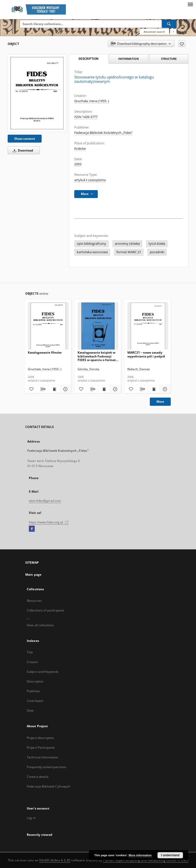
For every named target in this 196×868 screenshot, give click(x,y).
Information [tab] (128, 59)
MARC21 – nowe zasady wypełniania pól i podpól (146, 354)
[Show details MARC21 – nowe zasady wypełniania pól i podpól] (164, 389)
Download (22, 150)
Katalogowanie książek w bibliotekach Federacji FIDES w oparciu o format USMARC (97, 356)
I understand (170, 855)
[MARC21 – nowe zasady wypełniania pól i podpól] (148, 326)
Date (30, 710)
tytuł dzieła (157, 244)
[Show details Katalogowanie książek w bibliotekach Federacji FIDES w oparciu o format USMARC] (115, 389)
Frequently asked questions (47, 767)
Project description (40, 738)
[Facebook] (32, 529)
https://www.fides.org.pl (49, 522)
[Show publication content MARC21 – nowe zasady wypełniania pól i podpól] (154, 389)
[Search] (169, 24)
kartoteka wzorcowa (92, 252)
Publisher (34, 691)
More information (140, 855)
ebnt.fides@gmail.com (45, 501)
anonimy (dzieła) (127, 244)
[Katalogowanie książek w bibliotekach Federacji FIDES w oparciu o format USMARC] (98, 326)
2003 (78, 164)
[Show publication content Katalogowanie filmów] (54, 389)
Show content (25, 139)
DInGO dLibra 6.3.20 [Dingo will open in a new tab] (55, 860)
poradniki (157, 252)
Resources (34, 601)
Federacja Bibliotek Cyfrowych (48, 786)
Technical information (43, 757)
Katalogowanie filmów (45, 352)
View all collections (40, 625)
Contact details (38, 777)
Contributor (35, 701)
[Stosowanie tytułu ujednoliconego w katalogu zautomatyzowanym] (37, 93)
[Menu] (190, 4)
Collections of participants (46, 610)
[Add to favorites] (182, 44)
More (160, 402)
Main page (33, 575)
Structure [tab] (169, 59)
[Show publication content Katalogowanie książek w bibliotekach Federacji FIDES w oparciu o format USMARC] (104, 389)
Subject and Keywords (43, 672)
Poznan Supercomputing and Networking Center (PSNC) (146, 860)
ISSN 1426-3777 (86, 117)
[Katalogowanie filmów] (48, 326)
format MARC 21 (129, 252)
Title (30, 652)
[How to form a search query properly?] (173, 32)
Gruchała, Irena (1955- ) (92, 101)
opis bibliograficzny (91, 244)
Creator (32, 662)
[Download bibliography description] (42, 389)
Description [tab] (88, 59)
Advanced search (154, 32)
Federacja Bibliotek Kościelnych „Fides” (103, 133)
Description (35, 681)
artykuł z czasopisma (90, 180)
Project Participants (41, 748)
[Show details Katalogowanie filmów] (65, 389)
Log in (31, 818)
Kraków (80, 149)
